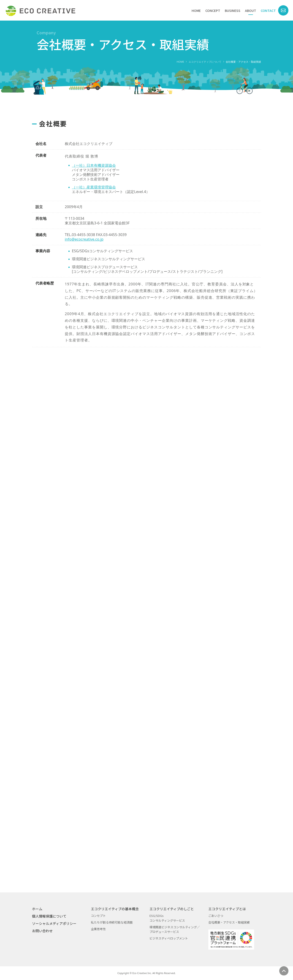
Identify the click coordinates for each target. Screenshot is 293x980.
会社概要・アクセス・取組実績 (229, 922)
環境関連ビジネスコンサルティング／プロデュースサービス (175, 929)
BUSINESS (233, 11)
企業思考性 (98, 929)
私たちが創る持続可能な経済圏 (112, 922)
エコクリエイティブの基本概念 (115, 909)
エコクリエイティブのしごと (172, 909)
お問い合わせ (42, 931)
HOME (196, 11)
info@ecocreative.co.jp (84, 247)
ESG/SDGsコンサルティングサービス (167, 918)
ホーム (37, 909)
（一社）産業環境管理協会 (94, 195)
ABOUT (251, 11)
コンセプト (98, 916)
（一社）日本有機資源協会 (94, 173)
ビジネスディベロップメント (169, 938)
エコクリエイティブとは (227, 909)
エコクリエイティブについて (205, 62)
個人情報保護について (49, 916)
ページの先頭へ (284, 971)
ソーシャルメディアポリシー (54, 923)
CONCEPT (213, 11)
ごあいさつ (216, 916)
